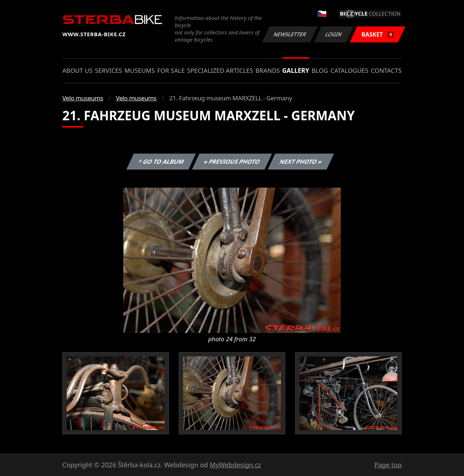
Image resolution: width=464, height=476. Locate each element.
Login (334, 34)
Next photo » (301, 162)
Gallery (296, 70)
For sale (171, 70)
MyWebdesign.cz (235, 465)
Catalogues (349, 70)
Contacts (386, 70)
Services (109, 70)
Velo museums (83, 98)
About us (77, 70)
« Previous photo (232, 162)
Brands (268, 70)
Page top (388, 465)
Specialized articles (220, 70)
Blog (320, 70)
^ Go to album (161, 162)
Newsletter (290, 34)
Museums (140, 70)
